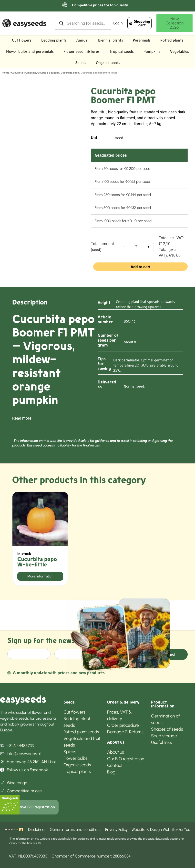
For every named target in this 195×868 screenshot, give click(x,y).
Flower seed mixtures (82, 51)
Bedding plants (54, 40)
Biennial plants (111, 40)
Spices (81, 63)
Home (6, 73)
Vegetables (180, 51)
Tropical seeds (122, 51)
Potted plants (172, 40)
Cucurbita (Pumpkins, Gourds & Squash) (35, 73)
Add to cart (141, 267)
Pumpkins (152, 51)
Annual (82, 40)
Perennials (142, 40)
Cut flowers (22, 40)
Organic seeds (108, 63)
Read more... (23, 418)
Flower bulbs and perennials (30, 51)
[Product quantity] (136, 247)
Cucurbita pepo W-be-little (37, 562)
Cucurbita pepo (70, 73)
